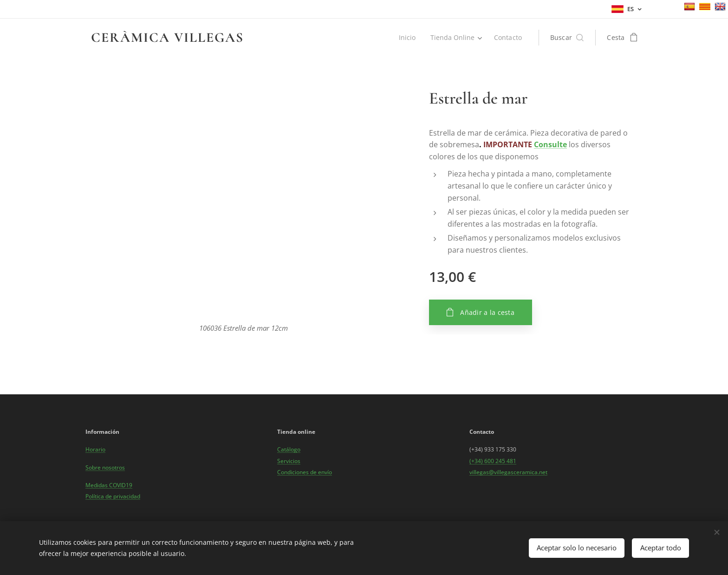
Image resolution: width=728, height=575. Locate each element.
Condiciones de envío (305, 472)
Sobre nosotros (105, 467)
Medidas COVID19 (109, 485)
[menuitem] (407, 38)
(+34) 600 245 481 (493, 461)
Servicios (289, 461)
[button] (567, 38)
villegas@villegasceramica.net (508, 472)
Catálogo (289, 449)
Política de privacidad (113, 496)
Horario (95, 449)
